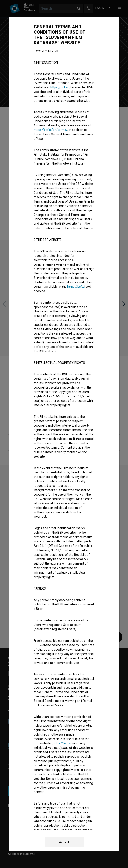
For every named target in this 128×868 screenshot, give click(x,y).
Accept (64, 842)
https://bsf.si (59, 87)
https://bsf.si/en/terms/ (51, 130)
